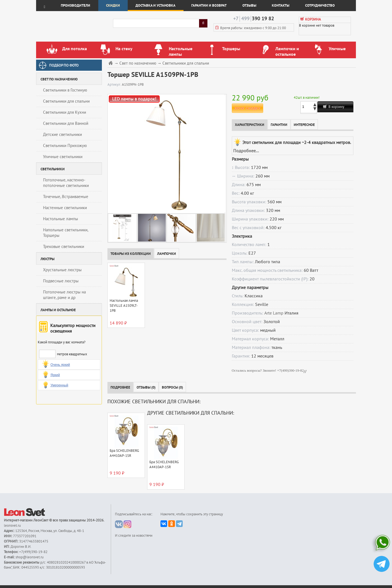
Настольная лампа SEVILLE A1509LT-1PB (124, 306)
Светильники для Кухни (65, 112)
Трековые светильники (64, 247)
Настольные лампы (61, 219)
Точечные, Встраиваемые (66, 197)
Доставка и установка (155, 6)
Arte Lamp (274, 313)
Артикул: (115, 85)
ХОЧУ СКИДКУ (247, 108)
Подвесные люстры (61, 281)
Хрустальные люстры (62, 270)
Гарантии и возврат (209, 6)
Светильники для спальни (66, 101)
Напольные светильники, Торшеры (66, 233)
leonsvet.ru (12, 526)
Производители (76, 6)
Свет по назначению (138, 63)
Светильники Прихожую (65, 146)
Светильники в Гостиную (65, 90)
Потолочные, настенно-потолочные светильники (66, 183)
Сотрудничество (320, 6)
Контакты (281, 6)
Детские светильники (62, 135)
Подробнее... (246, 151)
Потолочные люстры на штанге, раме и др (64, 295)
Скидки (113, 6)
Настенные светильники (65, 208)
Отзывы (249, 6)
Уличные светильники (63, 157)
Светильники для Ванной (66, 123)
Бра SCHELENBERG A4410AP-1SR (124, 453)
